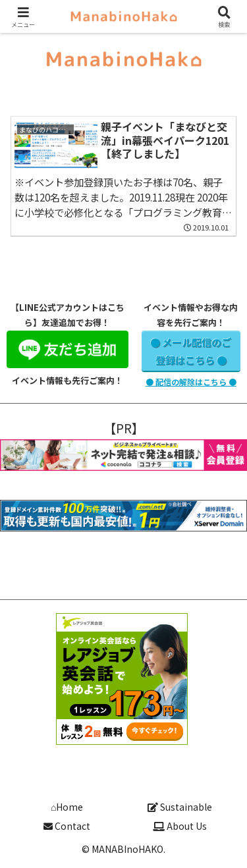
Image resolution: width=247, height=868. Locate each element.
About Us (180, 826)
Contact (67, 826)
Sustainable (180, 807)
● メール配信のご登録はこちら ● (191, 351)
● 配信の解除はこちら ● (191, 382)
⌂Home (67, 807)
